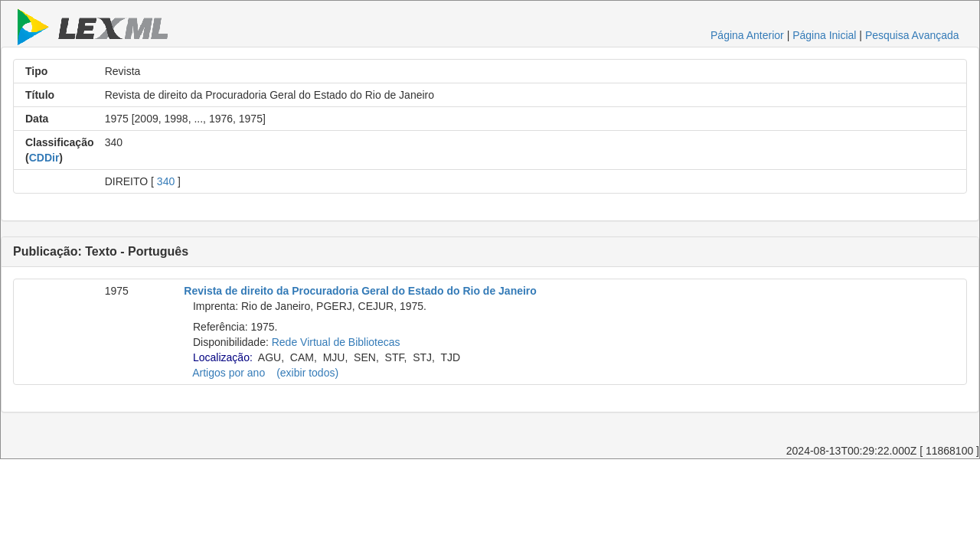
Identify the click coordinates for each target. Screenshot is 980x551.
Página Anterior (747, 35)
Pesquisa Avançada (912, 35)
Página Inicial (824, 35)
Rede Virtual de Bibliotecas (336, 342)
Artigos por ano (229, 373)
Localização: (223, 357)
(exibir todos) (307, 373)
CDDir (44, 158)
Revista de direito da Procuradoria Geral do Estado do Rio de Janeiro (360, 291)
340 (166, 181)
